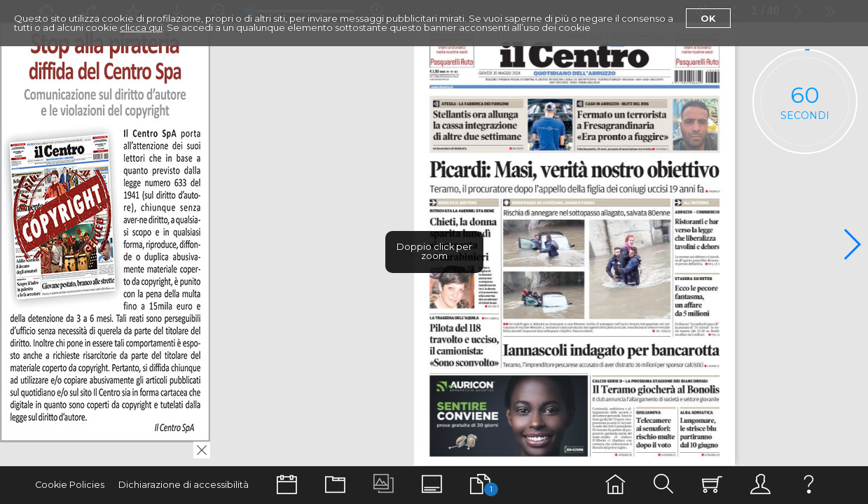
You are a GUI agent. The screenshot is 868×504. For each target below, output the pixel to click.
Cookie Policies (70, 485)
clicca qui (141, 27)
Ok (708, 18)
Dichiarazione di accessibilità (184, 485)
